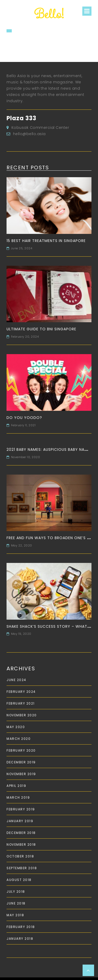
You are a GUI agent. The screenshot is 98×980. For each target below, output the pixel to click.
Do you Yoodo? (24, 418)
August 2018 (19, 880)
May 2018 (15, 915)
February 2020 (21, 750)
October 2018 (20, 856)
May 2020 (16, 727)
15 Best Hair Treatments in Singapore (46, 241)
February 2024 (21, 692)
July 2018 (16, 892)
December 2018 (21, 833)
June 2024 (16, 680)
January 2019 (20, 821)
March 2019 (18, 797)
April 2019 (16, 786)
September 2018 (22, 868)
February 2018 (21, 927)
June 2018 (16, 903)
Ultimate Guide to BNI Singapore (41, 329)
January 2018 (20, 939)
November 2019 (21, 774)
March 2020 (19, 739)
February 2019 (21, 809)
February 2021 (21, 703)
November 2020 (22, 715)
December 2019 (21, 762)
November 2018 (21, 844)
